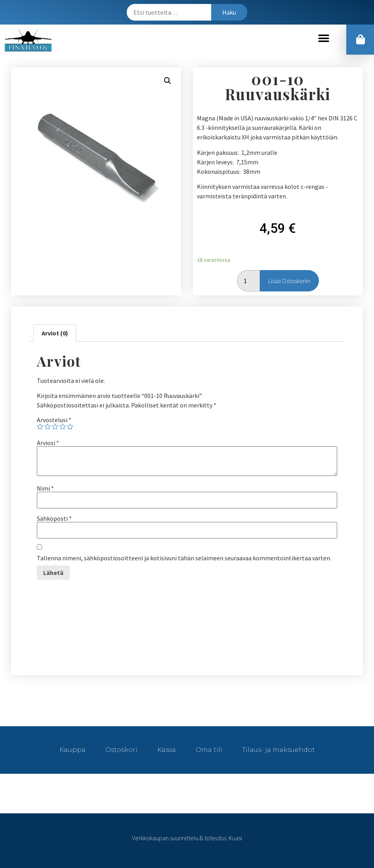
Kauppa (73, 750)
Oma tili (209, 750)
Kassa (167, 750)
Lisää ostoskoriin (289, 281)
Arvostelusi (54, 420)
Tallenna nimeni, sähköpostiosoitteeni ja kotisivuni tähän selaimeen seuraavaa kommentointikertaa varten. (184, 558)
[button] (324, 38)
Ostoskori (121, 750)
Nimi (45, 488)
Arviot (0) (55, 333)
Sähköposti (54, 518)
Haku (229, 12)
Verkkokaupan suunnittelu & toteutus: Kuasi (187, 838)
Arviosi (48, 443)
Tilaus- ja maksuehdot (279, 750)
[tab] (54, 333)
